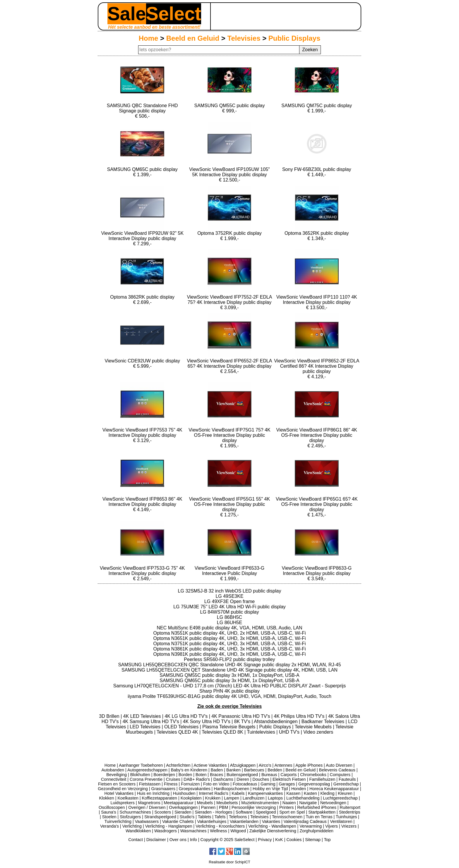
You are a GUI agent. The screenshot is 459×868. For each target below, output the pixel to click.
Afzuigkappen (243, 765)
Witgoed (238, 831)
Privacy (265, 840)
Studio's (187, 817)
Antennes (284, 765)
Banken (233, 770)
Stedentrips (350, 812)
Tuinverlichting (118, 821)
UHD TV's (290, 732)
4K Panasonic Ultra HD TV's (241, 716)
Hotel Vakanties (119, 793)
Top (327, 840)
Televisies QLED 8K (223, 732)
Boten (201, 775)
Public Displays (294, 38)
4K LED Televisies (143, 716)
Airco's (265, 765)
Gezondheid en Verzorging (123, 789)
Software (244, 812)
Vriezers (349, 826)
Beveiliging (117, 775)
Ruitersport (350, 807)
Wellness (218, 831)
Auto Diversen (339, 765)
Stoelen (109, 817)
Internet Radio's (213, 793)
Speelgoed (266, 812)
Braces (216, 775)
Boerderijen (164, 775)
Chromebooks (313, 775)
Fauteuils (347, 779)
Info (193, 840)
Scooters (163, 812)
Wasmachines (193, 831)
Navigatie (308, 803)
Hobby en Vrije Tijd (270, 789)
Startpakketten (322, 812)
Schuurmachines (135, 812)
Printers (287, 807)
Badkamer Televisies (324, 721)
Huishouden (184, 793)
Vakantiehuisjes (212, 821)
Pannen (208, 807)
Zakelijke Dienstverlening (273, 831)
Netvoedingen (333, 803)
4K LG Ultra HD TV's (187, 716)
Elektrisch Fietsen (289, 779)
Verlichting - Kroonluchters (220, 826)
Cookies (294, 840)
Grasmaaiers (163, 789)
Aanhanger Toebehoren (141, 765)
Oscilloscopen (112, 807)
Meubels (205, 803)
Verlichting (132, 826)
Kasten (310, 793)
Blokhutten (140, 775)
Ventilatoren (341, 821)
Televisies (244, 38)
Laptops (275, 798)
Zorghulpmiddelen (316, 831)
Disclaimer (156, 840)
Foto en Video (216, 784)
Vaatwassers (147, 821)
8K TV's (243, 721)
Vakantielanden (244, 821)
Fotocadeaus (245, 784)
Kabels (238, 793)
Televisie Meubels (314, 727)
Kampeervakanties (265, 793)
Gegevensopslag (314, 784)
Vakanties (271, 821)
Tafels (220, 817)
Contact (136, 840)
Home (149, 38)
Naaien (289, 803)
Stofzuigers (130, 817)
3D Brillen (110, 716)
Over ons (178, 840)
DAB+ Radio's (197, 779)
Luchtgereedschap (340, 798)
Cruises (173, 779)
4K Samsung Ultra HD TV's (152, 721)
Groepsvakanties (195, 789)
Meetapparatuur (179, 803)
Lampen (232, 798)
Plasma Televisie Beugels (229, 727)
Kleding (327, 793)
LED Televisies (146, 727)
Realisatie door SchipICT (229, 862)
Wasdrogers (166, 831)
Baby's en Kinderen (189, 770)
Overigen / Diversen (147, 807)
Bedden (275, 770)
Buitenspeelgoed (242, 775)
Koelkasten (128, 798)
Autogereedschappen (147, 770)
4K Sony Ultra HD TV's (207, 721)
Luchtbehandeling (303, 798)
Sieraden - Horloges (213, 812)
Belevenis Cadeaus (337, 770)
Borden (185, 775)
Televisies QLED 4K (178, 732)
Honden (299, 789)
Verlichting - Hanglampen (169, 826)
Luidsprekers (123, 803)
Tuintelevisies (262, 732)
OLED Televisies (182, 727)
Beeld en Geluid (193, 38)
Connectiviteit (114, 779)
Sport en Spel (292, 812)
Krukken (213, 798)
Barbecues (254, 770)
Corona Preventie (146, 779)
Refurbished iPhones (317, 807)
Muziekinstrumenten (260, 803)
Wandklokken (138, 831)
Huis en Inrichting (153, 793)
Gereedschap (346, 784)
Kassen (293, 793)
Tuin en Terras (319, 817)
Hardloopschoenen (231, 789)
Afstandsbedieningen (276, 721)
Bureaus (269, 775)
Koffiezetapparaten (159, 798)
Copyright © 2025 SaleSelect (228, 840)
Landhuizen (254, 798)
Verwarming (311, 826)
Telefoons (238, 817)
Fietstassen (150, 784)
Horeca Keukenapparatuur (334, 789)
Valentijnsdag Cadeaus (305, 821)
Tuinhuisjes (346, 817)
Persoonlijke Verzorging (254, 807)
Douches (261, 779)
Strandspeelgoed (160, 817)
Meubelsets (227, 803)
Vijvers (332, 826)
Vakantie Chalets (178, 821)
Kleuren (345, 793)
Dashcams (223, 779)
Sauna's (109, 812)
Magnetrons (149, 803)
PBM (223, 807)
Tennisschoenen (287, 817)
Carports (288, 775)
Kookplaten (191, 798)
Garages (287, 784)
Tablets (205, 817)
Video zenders (318, 732)
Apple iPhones (309, 765)
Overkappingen (183, 807)
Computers (340, 775)
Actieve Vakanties (210, 765)
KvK (279, 840)
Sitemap (313, 840)
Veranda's (109, 826)
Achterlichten (178, 765)
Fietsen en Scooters (117, 784)
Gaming (268, 784)
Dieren (243, 779)
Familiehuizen (322, 779)
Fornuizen (190, 784)
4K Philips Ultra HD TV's (300, 716)
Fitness (171, 784)
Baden (217, 770)
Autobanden (113, 770)
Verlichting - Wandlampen (272, 826)
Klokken (107, 798)
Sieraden (183, 812)
